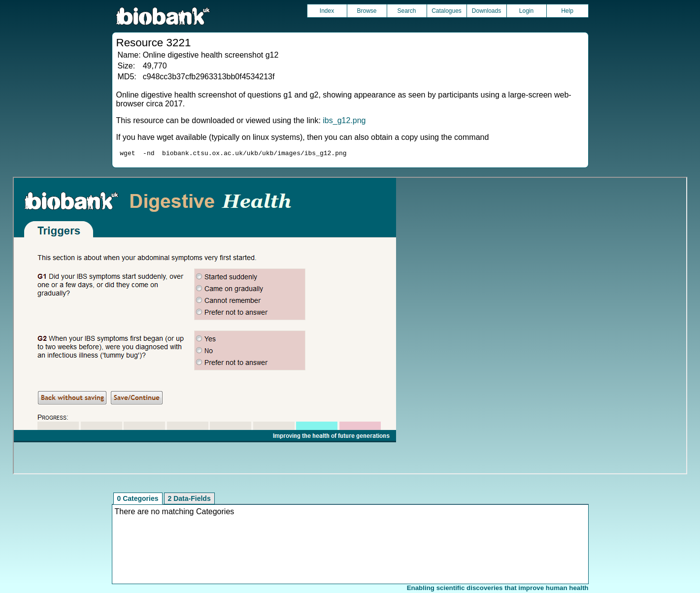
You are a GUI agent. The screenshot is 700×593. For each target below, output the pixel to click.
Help (567, 11)
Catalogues (447, 11)
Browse (367, 11)
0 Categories (138, 500)
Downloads (486, 11)
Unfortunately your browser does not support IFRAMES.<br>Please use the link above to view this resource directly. (350, 327)
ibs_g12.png (344, 120)
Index (327, 11)
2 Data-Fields (189, 500)
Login (526, 11)
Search (406, 11)
